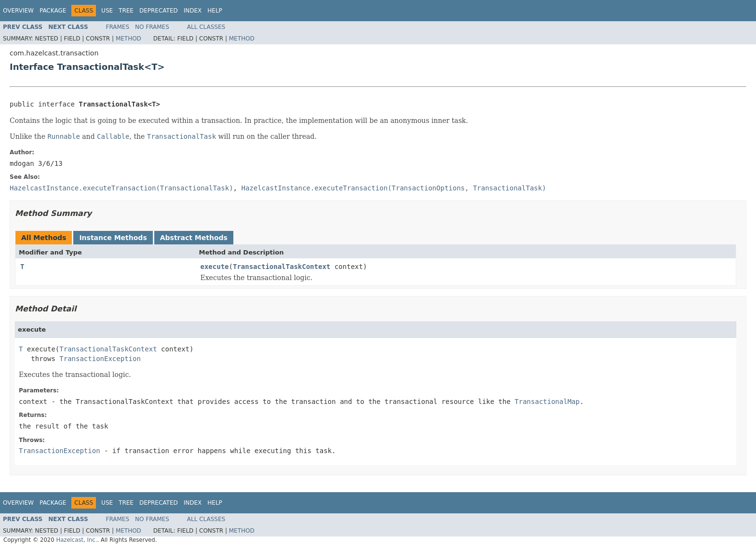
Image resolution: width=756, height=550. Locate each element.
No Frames (152, 27)
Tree (126, 11)
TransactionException (100, 359)
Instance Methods (113, 238)
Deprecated (159, 11)
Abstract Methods (194, 238)
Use (107, 11)
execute (215, 267)
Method (128, 39)
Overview (18, 11)
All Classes (206, 27)
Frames (118, 27)
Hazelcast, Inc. (76, 540)
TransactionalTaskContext (282, 267)
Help (215, 11)
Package (53, 11)
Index (193, 11)
